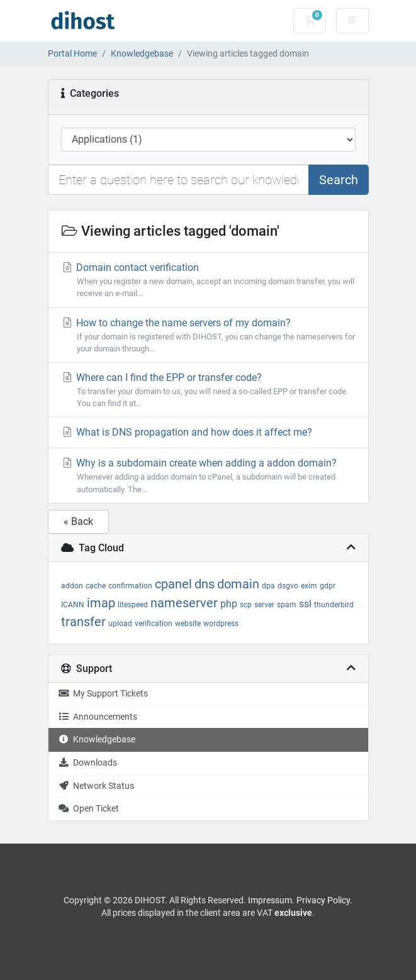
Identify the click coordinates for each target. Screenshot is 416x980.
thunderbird (334, 605)
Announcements (98, 717)
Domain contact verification (208, 280)
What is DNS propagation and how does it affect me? (187, 432)
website (188, 624)
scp (246, 605)
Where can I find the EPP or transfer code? (208, 390)
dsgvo (288, 586)
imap (101, 603)
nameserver (184, 603)
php (229, 604)
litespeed (133, 605)
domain (238, 584)
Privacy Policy (323, 900)
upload (120, 624)
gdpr (328, 586)
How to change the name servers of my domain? (208, 336)
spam (287, 605)
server (264, 605)
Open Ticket (88, 809)
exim (309, 586)
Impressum (270, 900)
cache (96, 586)
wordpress (221, 624)
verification (154, 624)
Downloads (87, 763)
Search (339, 180)
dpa (268, 586)
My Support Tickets (103, 694)
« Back (78, 521)
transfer (83, 622)
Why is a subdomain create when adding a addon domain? (208, 476)
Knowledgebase (142, 54)
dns (205, 584)
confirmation (130, 586)
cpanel (173, 584)
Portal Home (72, 54)
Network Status (96, 786)
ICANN (73, 605)
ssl (305, 604)
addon (72, 586)
